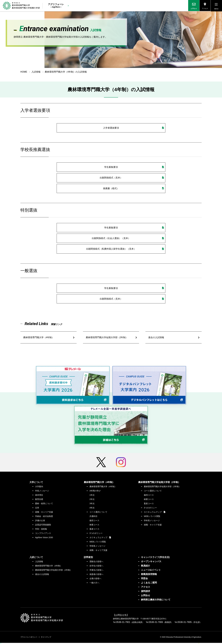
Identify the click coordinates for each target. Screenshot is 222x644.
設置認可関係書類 (43, 526)
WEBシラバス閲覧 (98, 543)
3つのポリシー (96, 534)
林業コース (94, 526)
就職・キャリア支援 (44, 513)
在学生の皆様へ (96, 567)
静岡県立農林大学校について (156, 601)
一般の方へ (94, 584)
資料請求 (146, 592)
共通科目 (93, 517)
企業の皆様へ (95, 580)
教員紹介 (146, 567)
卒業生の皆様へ (96, 571)
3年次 (92, 505)
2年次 (92, 500)
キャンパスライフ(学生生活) (155, 558)
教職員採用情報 (149, 575)
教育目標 (39, 500)
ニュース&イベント (151, 571)
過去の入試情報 (156, 338)
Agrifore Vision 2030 (44, 539)
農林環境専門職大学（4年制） (39, 338)
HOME (24, 72)
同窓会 (144, 580)
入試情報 (36, 72)
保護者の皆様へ (96, 575)
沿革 (37, 509)
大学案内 (39, 488)
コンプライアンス (43, 534)
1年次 (92, 496)
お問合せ (146, 597)
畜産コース (94, 530)
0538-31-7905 (185, 623)
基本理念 (39, 496)
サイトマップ (46, 638)
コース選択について (98, 513)
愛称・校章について (44, 505)
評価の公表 (40, 522)
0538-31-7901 (123, 623)
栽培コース (94, 522)
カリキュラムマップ (98, 539)
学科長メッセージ (152, 522)
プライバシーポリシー (29, 638)
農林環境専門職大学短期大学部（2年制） (107, 338)
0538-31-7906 (156, 623)
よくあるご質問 (149, 584)
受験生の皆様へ (96, 563)
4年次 (92, 509)
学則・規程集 (41, 530)
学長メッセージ (42, 492)
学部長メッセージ (97, 547)
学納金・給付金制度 (44, 517)
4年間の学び (95, 492)
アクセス (146, 588)
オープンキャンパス (151, 563)
